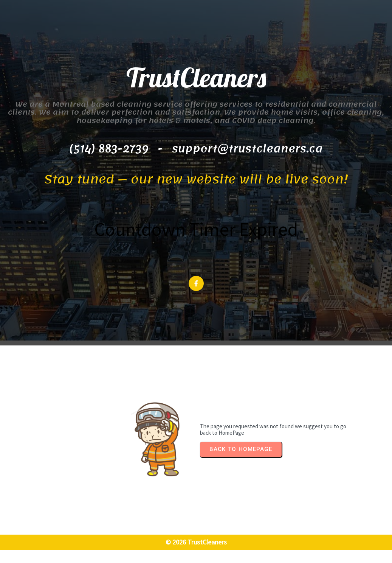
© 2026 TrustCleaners (196, 555)
